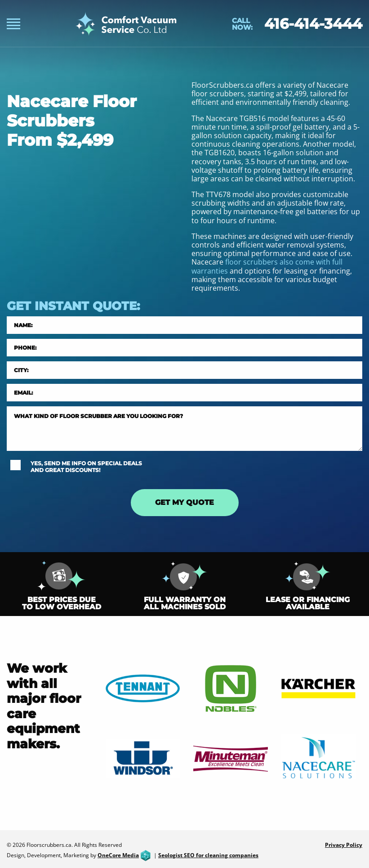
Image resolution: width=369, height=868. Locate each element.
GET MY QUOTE (184, 502)
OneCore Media (125, 855)
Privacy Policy (344, 845)
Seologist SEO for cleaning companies (208, 855)
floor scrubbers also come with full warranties (267, 266)
